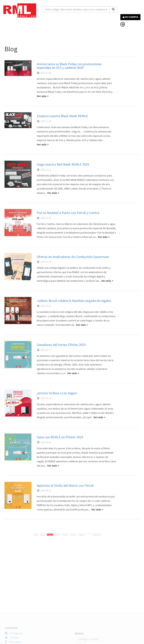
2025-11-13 (44, 371)
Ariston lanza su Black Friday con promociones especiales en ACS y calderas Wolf (69, 219)
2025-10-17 (44, 503)
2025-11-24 (44, 275)
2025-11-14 (44, 323)
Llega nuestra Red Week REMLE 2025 (63, 318)
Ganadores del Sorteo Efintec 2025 (61, 498)
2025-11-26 (44, 226)
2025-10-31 (44, 459)
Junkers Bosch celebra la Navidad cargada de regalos (74, 454)
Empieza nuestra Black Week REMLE (62, 269)
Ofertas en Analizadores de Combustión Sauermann (73, 410)
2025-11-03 (44, 415)
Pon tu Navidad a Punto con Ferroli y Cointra (68, 366)
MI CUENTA (130, 17)
